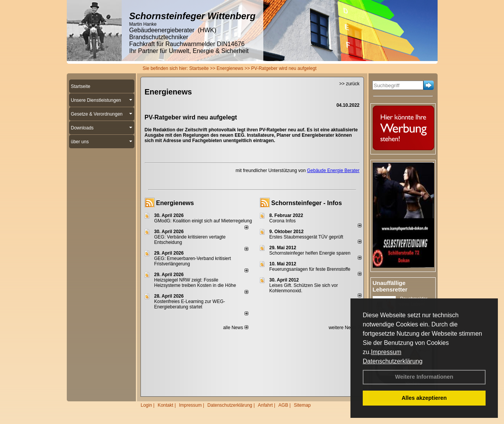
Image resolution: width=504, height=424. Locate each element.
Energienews (175, 203)
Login (146, 405)
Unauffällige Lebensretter (390, 286)
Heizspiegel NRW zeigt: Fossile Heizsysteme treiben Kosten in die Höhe (195, 283)
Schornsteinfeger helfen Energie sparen (310, 253)
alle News (235, 328)
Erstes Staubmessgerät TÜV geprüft (307, 237)
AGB (283, 405)
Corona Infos (283, 221)
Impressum (386, 352)
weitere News (345, 328)
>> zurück (349, 84)
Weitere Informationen (424, 377)
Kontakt (166, 405)
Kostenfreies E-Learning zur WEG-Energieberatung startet (190, 304)
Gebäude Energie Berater (333, 171)
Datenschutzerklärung (393, 361)
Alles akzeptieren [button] (424, 398)
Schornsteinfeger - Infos (307, 203)
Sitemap (302, 405)
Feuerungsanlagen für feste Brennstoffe (310, 269)
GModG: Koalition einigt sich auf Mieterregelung (203, 221)
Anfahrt (265, 405)
